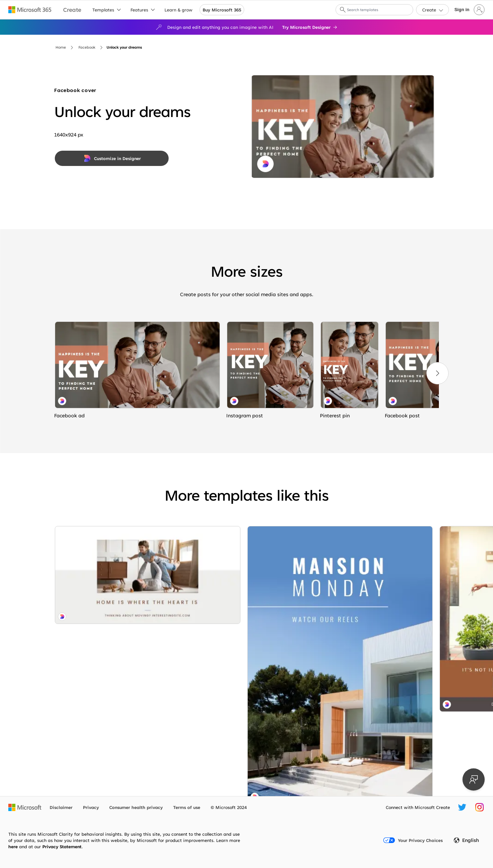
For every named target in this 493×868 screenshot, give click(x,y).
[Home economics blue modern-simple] (292, 660)
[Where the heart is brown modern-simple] (195, 571)
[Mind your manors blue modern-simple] (99, 649)
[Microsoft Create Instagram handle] (479, 807)
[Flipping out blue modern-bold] (388, 571)
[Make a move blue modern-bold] (388, 648)
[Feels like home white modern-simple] (99, 550)
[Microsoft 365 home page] (30, 10)
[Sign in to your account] (469, 10)
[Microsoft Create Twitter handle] (462, 807)
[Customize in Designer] (112, 158)
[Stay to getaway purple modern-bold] (292, 541)
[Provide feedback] (474, 779)
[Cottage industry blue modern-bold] (195, 709)
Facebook (87, 47)
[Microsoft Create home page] (72, 10)
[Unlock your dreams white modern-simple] (137, 365)
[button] (343, 10)
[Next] (437, 373)
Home (61, 47)
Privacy (91, 807)
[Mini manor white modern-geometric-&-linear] (195, 640)
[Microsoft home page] (25, 807)
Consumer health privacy (136, 807)
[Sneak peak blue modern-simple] (292, 589)
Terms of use (187, 807)
